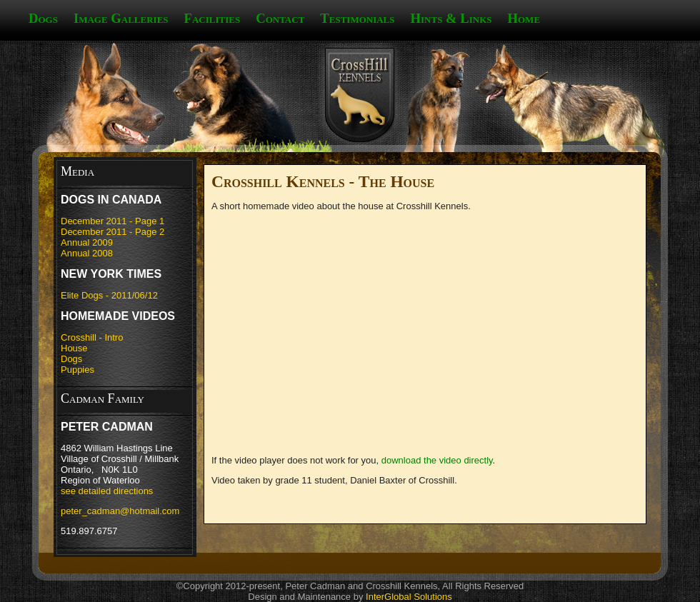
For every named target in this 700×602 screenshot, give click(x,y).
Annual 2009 (87, 242)
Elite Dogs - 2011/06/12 (109, 295)
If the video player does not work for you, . (353, 460)
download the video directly (437, 460)
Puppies (77, 370)
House (74, 348)
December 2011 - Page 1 (112, 221)
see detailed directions (107, 491)
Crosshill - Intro (92, 337)
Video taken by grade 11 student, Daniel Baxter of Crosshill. (334, 480)
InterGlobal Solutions (409, 597)
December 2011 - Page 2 (112, 232)
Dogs (71, 359)
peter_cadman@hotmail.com (120, 511)
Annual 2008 (87, 253)
